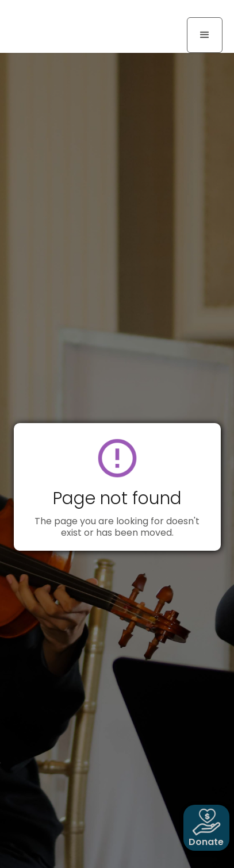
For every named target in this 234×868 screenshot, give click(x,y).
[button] (205, 35)
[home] (55, 13)
